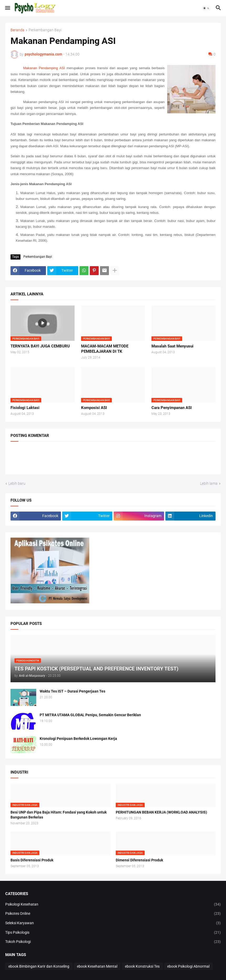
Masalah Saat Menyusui (172, 346)
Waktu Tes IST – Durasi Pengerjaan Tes (72, 691)
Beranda (17, 30)
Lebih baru (17, 483)
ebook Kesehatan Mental (97, 966)
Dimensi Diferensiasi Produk (139, 860)
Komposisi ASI (94, 408)
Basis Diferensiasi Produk (32, 860)
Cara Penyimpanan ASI (172, 408)
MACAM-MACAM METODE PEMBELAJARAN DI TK (105, 349)
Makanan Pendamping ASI (44, 68)
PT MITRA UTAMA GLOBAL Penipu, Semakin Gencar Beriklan (90, 715)
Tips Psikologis (113, 933)
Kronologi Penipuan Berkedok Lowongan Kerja (78, 739)
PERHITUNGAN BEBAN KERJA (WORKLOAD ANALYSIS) (161, 812)
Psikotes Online (113, 914)
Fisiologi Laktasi (25, 408)
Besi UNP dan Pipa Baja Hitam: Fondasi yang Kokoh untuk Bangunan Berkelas (59, 815)
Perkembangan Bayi (45, 30)
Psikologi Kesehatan (113, 905)
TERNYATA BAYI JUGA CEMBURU (40, 346)
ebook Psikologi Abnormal (188, 966)
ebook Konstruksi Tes (142, 966)
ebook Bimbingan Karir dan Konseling (39, 966)
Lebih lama (209, 483)
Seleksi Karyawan (113, 923)
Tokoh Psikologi (113, 942)
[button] (7, 8)
